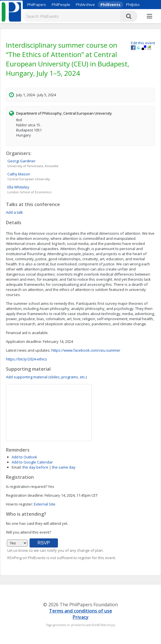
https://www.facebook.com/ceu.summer (86, 350)
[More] (149, 16)
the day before (35, 467)
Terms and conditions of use (81, 611)
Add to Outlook (24, 457)
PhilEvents (110, 5)
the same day (64, 467)
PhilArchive (85, 5)
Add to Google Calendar (32, 462)
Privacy (81, 617)
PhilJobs (133, 5)
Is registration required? (27, 486)
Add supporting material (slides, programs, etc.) (46, 377)
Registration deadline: (25, 495)
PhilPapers (37, 5)
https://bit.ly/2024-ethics (27, 359)
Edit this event (143, 43)
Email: (17, 467)
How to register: (19, 504)
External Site (45, 504)
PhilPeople (61, 5)
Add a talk (14, 212)
